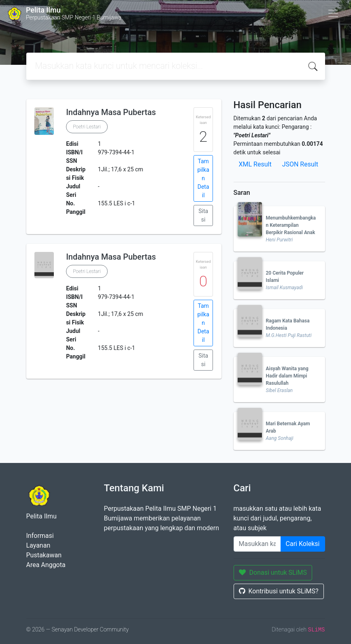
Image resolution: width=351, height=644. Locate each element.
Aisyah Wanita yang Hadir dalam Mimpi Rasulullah (287, 376)
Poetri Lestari (87, 127)
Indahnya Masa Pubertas (111, 112)
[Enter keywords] (257, 544)
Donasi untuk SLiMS (273, 573)
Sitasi (203, 215)
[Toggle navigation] (333, 13)
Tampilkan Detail (203, 178)
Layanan (38, 545)
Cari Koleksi (303, 544)
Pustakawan (44, 555)
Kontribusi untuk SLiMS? (279, 591)
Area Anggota (46, 565)
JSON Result (300, 164)
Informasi (40, 536)
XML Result (255, 164)
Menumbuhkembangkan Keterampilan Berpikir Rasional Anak (291, 225)
